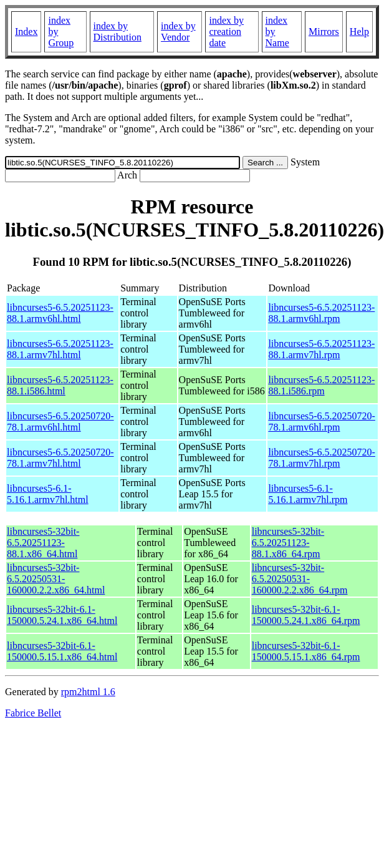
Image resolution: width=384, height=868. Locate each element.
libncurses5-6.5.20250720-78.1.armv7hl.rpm (322, 458)
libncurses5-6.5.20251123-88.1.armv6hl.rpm (321, 313)
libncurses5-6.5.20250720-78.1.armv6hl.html (60, 422)
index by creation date (226, 32)
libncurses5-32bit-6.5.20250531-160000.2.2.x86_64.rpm (300, 579)
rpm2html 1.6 (88, 692)
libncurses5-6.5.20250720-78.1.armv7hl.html (60, 458)
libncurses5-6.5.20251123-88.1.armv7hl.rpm (321, 349)
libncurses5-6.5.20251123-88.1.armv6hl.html (60, 313)
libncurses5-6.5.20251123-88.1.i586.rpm (321, 385)
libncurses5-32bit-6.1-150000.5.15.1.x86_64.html (62, 651)
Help (359, 32)
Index (26, 32)
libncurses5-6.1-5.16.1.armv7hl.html (48, 494)
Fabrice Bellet (33, 713)
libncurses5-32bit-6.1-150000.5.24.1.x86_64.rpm (306, 615)
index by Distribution (118, 32)
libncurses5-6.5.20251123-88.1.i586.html (60, 385)
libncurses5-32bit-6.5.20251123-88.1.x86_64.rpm (288, 543)
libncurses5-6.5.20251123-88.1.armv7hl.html (60, 349)
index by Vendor (178, 32)
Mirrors (324, 32)
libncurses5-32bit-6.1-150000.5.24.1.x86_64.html (62, 615)
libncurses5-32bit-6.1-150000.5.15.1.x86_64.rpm (306, 651)
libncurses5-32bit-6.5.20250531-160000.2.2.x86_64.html (56, 579)
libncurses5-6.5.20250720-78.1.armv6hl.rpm (322, 422)
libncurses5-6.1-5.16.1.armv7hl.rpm (308, 494)
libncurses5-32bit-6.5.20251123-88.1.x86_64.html (43, 543)
